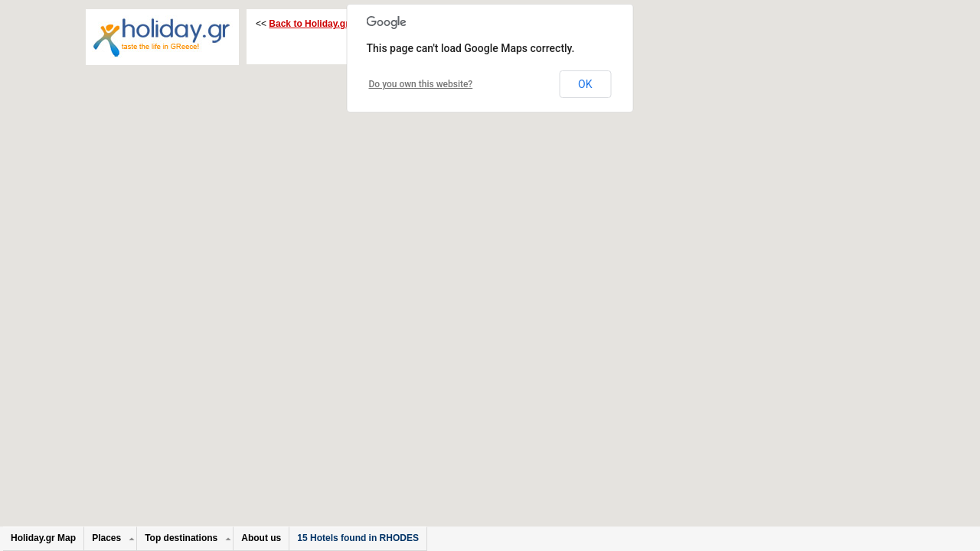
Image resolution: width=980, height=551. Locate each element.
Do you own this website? (421, 84)
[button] (570, 173)
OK (585, 84)
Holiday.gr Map (43, 538)
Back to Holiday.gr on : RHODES (339, 24)
